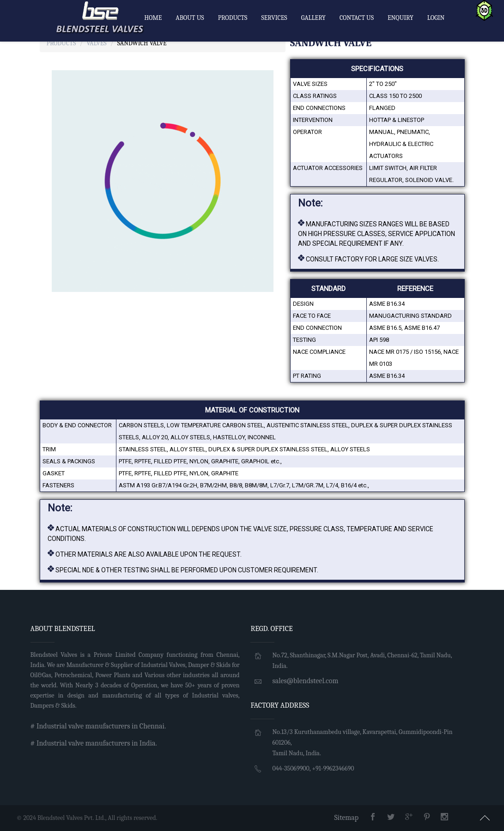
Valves (96, 43)
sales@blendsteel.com (305, 681)
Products (61, 43)
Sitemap (346, 818)
